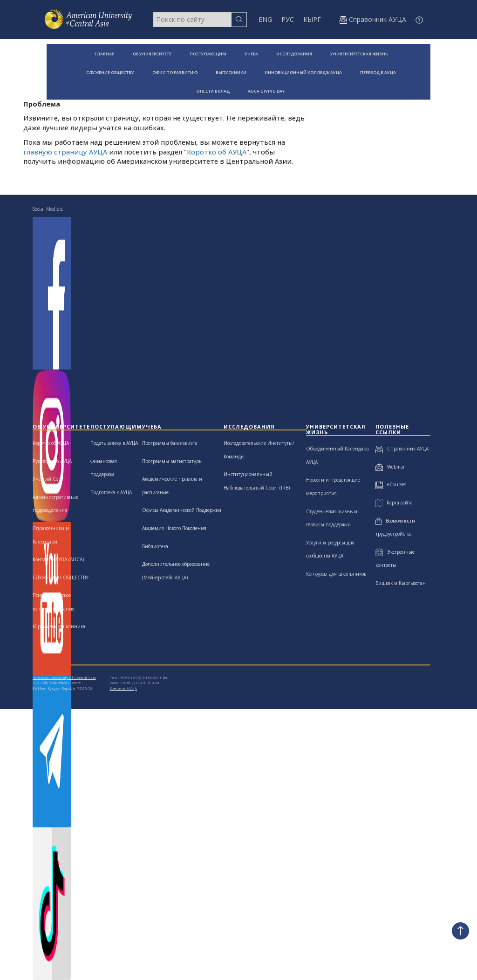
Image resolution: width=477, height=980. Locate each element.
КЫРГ (312, 19)
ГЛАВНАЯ (105, 54)
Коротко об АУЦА (217, 152)
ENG (265, 19)
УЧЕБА (251, 54)
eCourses (391, 484)
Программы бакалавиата (170, 443)
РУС (288, 19)
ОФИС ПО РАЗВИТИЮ (175, 72)
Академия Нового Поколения (174, 528)
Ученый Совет (49, 479)
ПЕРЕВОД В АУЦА (378, 72)
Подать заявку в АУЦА (114, 443)
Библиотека (155, 546)
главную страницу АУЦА (65, 152)
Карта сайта (394, 503)
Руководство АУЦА (52, 461)
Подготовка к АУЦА (111, 492)
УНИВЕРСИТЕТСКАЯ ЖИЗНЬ (359, 54)
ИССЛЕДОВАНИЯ (294, 54)
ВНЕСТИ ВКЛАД (213, 91)
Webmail (391, 467)
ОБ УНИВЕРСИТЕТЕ (152, 54)
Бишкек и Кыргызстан (401, 583)
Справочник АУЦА (402, 449)
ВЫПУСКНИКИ (231, 72)
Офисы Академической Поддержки (182, 510)
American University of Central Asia (64, 677)
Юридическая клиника (59, 626)
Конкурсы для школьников (336, 574)
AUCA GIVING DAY (266, 91)
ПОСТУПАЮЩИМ (208, 54)
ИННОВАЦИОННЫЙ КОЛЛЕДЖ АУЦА (303, 72)
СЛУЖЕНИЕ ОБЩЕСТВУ (110, 72)
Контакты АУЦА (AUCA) (58, 559)
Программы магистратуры (172, 461)
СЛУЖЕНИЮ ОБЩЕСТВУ (61, 577)
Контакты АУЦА (124, 688)
